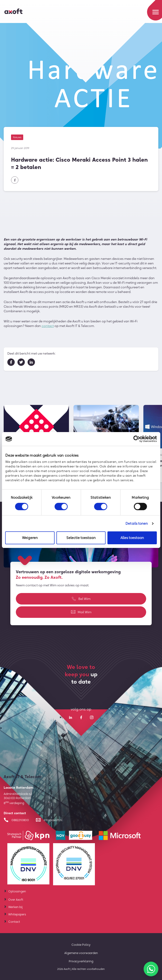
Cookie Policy (81, 945)
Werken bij (15, 907)
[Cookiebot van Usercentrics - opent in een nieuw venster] (137, 439)
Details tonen (137, 523)
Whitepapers (17, 914)
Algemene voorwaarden (81, 953)
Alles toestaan (132, 538)
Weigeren (30, 538)
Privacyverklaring (81, 961)
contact (48, 327)
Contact (14, 922)
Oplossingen (17, 891)
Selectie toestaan (81, 538)
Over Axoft (16, 900)
